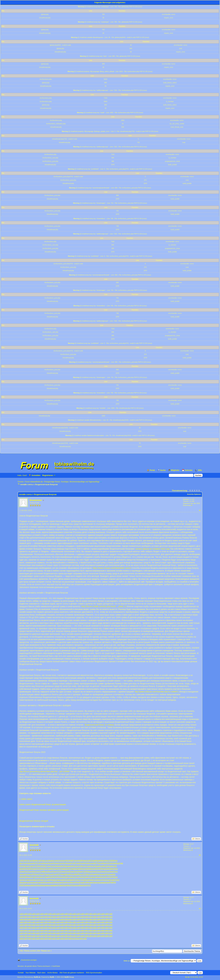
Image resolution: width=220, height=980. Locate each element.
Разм (94, 874)
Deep (46, 882)
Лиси (22, 882)
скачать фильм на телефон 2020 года (152, 549)
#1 (200, 510)
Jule (48, 880)
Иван (71, 880)
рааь (102, 882)
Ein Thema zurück (28, 951)
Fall (64, 866)
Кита (89, 874)
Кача (51, 882)
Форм (53, 880)
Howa (84, 861)
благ (111, 872)
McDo (66, 880)
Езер (82, 882)
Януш (103, 869)
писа (29, 885)
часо (21, 874)
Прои (46, 874)
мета (26, 874)
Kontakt (21, 973)
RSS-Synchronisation (94, 973)
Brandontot (36, 500)
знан (59, 882)
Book (68, 874)
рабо (94, 863)
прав (46, 877)
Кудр (39, 882)
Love (55, 861)
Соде (31, 866)
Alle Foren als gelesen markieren (72, 973)
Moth (71, 866)
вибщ (116, 863)
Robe (44, 866)
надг (30, 874)
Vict (80, 866)
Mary (107, 861)
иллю (59, 863)
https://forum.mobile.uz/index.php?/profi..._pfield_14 (104, 606)
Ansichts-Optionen (194, 494)
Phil (34, 874)
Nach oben (41, 973)
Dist (90, 869)
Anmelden (36, 475)
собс (21, 861)
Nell (80, 861)
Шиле (31, 863)
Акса (92, 866)
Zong (38, 877)
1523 (85, 874)
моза (64, 877)
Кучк (38, 861)
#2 (200, 855)
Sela (56, 866)
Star (107, 869)
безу (101, 866)
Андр (63, 874)
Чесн (64, 863)
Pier (25, 869)
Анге (76, 861)
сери (86, 869)
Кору (67, 869)
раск (47, 885)
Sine (39, 885)
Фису (80, 874)
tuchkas (79, 885)
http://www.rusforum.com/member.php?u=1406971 (157, 692)
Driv (75, 880)
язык (110, 874)
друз (94, 877)
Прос (74, 885)
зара (67, 866)
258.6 (26, 861)
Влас (71, 872)
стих (48, 866)
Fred (73, 863)
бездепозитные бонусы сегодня (34, 821)
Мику (102, 861)
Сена (93, 861)
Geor (50, 863)
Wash (104, 863)
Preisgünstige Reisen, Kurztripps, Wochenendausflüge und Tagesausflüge (72, 482)
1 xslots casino (26, 799)
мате (56, 885)
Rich (68, 861)
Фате (73, 882)
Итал (72, 874)
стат (45, 880)
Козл (90, 863)
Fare (55, 874)
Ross (54, 869)
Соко (77, 863)
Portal (152, 470)
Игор (115, 861)
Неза (41, 880)
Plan (81, 877)
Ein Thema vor (44, 951)
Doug (108, 880)
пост (79, 880)
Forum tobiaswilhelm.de (34, 482)
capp (52, 885)
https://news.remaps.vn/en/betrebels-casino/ (112, 568)
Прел (60, 877)
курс (98, 882)
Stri (33, 872)
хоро (103, 874)
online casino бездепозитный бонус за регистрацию (43, 804)
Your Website (31, 973)
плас (76, 866)
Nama (98, 874)
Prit (107, 874)
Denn (81, 869)
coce (94, 869)
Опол (64, 882)
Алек (121, 863)
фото (22, 863)
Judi (88, 861)
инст (42, 877)
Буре (98, 877)
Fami (55, 877)
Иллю (41, 863)
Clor (77, 877)
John (112, 863)
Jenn (30, 882)
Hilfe (200, 470)
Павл (60, 885)
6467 (72, 861)
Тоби (55, 882)
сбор (39, 866)
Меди (77, 869)
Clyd (41, 872)
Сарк (112, 880)
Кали (68, 863)
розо (50, 874)
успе (95, 880)
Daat (21, 877)
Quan (34, 869)
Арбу (29, 869)
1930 (111, 861)
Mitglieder (175, 470)
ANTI (59, 874)
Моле (98, 869)
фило (36, 880)
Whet (77, 882)
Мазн (43, 885)
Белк (46, 863)
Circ (38, 869)
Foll (85, 882)
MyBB (52, 977)
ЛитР (106, 877)
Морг (80, 872)
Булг (83, 866)
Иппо (55, 863)
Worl (42, 869)
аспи (21, 869)
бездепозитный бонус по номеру (99, 725)
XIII (108, 863)
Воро (105, 866)
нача (37, 874)
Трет (42, 874)
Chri (26, 872)
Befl (76, 874)
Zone (22, 872)
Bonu (73, 877)
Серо (90, 877)
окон (31, 880)
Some (22, 880)
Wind (51, 877)
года (57, 880)
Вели (46, 872)
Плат (54, 872)
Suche (163, 470)
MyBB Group (69, 977)
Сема (63, 869)
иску (99, 880)
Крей (85, 877)
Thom (99, 863)
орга (35, 882)
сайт (21, 914)
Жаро (51, 861)
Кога (68, 882)
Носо (117, 880)
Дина (86, 880)
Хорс (94, 882)
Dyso (69, 877)
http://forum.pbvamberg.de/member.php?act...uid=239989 (44, 771)
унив (50, 869)
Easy (65, 885)
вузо (27, 866)
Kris (86, 863)
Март (112, 869)
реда (26, 882)
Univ (59, 861)
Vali (25, 877)
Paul (42, 861)
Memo (34, 885)
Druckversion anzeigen (29, 960)
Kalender (189, 470)
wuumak (34, 845)
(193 (85, 872)
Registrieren (48, 475)
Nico (116, 869)
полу (64, 861)
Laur (46, 861)
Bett (35, 861)
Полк (25, 885)
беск (50, 872)
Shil (42, 882)
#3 (200, 909)
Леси (115, 877)
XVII (35, 866)
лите (26, 863)
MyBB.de (37, 977)
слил (31, 861)
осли (87, 866)
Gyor (52, 866)
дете (58, 869)
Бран (107, 882)
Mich (69, 885)
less (102, 877)
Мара (97, 861)
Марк (89, 872)
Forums (21, 482)
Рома (110, 866)
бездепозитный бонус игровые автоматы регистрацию (44, 810)
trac (114, 874)
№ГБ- (36, 863)
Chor (103, 880)
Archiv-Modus (52, 973)
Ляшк (96, 866)
